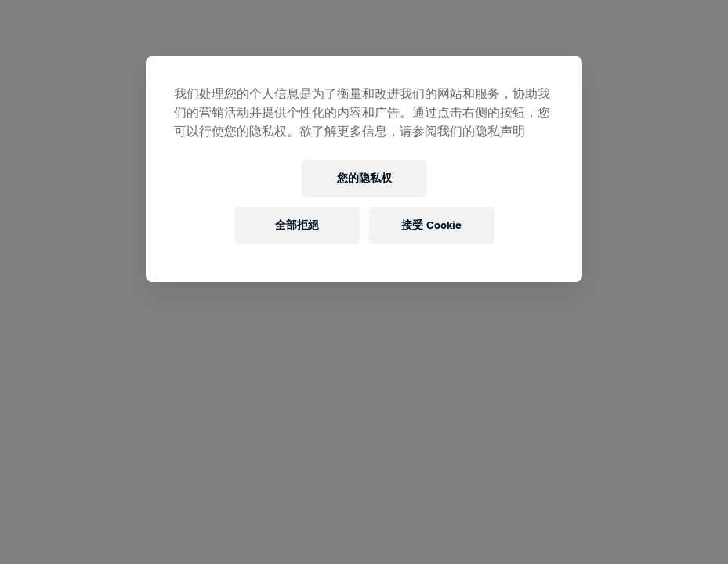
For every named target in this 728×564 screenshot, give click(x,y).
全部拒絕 (297, 225)
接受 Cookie (431, 225)
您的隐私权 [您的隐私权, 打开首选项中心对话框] (364, 178)
